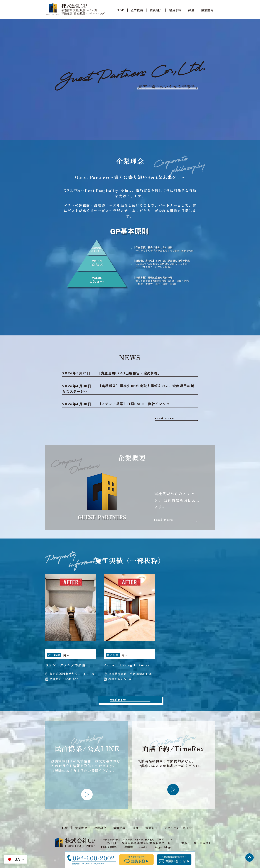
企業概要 (137, 10)
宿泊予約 (175, 10)
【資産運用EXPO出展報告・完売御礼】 (112, 373)
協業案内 (207, 10)
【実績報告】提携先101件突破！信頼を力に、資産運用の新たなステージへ (128, 388)
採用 (191, 10)
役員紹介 (156, 10)
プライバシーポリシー (180, 828)
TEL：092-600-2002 (117, 847)
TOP (121, 10)
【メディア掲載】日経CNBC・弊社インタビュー (120, 404)
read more (165, 418)
